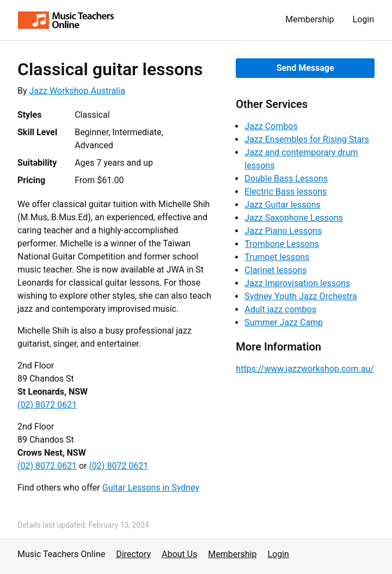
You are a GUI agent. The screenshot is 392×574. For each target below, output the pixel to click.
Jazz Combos (271, 126)
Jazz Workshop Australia (77, 91)
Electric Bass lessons (286, 192)
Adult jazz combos (280, 309)
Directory (133, 554)
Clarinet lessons (275, 270)
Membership (310, 19)
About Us (179, 554)
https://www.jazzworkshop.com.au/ (305, 369)
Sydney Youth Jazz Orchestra (301, 296)
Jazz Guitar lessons (282, 205)
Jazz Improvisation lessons (297, 283)
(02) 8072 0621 (47, 405)
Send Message (305, 68)
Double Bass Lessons (286, 179)
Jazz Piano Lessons (283, 231)
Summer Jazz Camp (284, 322)
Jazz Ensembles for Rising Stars (307, 139)
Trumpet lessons (277, 257)
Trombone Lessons (282, 244)
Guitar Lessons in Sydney (151, 488)
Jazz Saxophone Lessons (294, 218)
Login (363, 19)
